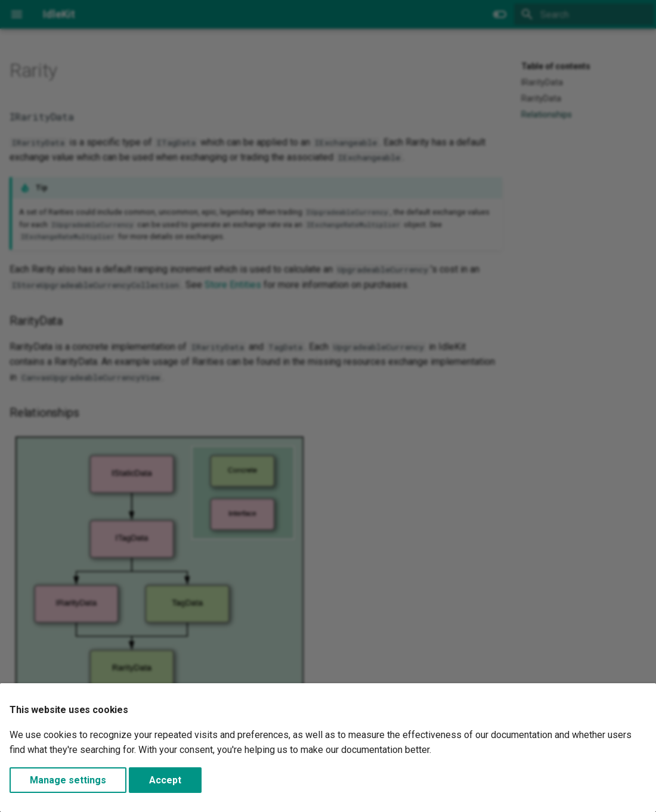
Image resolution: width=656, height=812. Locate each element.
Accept (165, 780)
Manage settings (68, 780)
